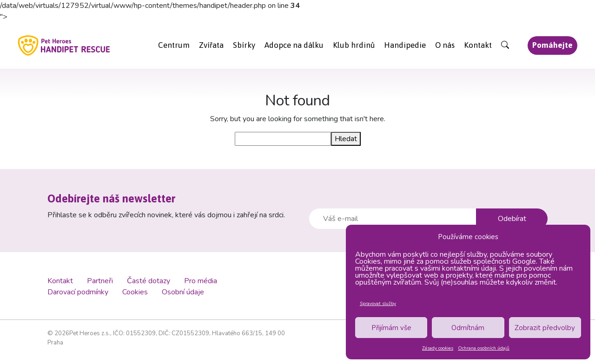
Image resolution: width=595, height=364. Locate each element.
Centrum (174, 45)
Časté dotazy (149, 281)
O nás (445, 45)
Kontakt (478, 45)
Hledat (346, 139)
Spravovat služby (378, 304)
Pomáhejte (552, 45)
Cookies (135, 292)
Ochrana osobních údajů (484, 348)
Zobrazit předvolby (545, 328)
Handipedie (405, 45)
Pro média (201, 281)
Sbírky (244, 45)
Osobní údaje (183, 292)
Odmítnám (468, 328)
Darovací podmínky (78, 292)
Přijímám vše (391, 328)
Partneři (100, 281)
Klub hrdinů (354, 45)
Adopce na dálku (294, 45)
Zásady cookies (438, 348)
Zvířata (211, 45)
